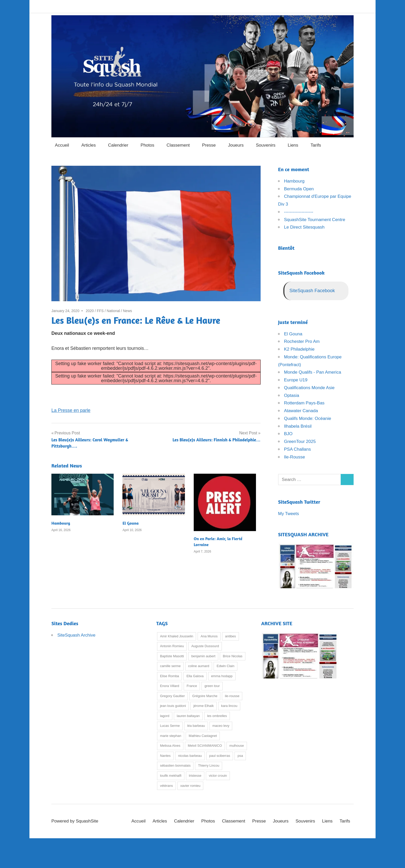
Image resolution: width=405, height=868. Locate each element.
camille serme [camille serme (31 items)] (170, 666)
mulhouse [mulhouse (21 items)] (237, 746)
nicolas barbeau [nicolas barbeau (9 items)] (190, 756)
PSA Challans (298, 449)
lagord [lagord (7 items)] (165, 716)
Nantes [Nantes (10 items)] (165, 756)
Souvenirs (266, 145)
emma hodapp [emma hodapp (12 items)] (222, 676)
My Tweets (289, 514)
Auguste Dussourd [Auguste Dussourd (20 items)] (205, 646)
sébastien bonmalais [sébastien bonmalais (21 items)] (175, 765)
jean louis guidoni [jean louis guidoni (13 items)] (173, 706)
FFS (100, 311)
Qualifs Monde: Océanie (308, 418)
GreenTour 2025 (300, 441)
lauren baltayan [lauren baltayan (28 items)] (188, 716)
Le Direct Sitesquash (304, 227)
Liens (293, 145)
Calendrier (118, 145)
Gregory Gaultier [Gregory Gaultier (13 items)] (172, 696)
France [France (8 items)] (192, 686)
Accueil (62, 145)
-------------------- (299, 212)
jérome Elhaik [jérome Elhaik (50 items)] (204, 706)
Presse (209, 145)
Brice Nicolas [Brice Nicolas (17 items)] (233, 656)
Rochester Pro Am (302, 341)
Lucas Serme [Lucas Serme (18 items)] (170, 726)
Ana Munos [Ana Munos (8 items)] (209, 636)
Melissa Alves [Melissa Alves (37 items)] (170, 746)
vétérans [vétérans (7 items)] (166, 786)
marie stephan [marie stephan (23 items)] (170, 736)
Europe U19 (296, 380)
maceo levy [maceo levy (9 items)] (221, 726)
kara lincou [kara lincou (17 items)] (229, 706)
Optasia (292, 395)
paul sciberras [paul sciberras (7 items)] (220, 756)
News (127, 311)
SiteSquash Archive (76, 635)
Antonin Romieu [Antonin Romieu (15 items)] (172, 646)
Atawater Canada (301, 411)
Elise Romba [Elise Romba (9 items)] (169, 676)
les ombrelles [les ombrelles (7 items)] (217, 716)
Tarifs (316, 145)
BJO (288, 434)
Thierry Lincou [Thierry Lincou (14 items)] (209, 765)
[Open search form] (347, 144)
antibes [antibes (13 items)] (230, 636)
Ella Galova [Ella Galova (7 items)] (195, 676)
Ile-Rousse (295, 457)
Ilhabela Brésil (298, 426)
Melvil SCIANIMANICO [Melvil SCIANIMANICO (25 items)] (205, 746)
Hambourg (61, 523)
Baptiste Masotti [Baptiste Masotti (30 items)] (172, 656)
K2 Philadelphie (299, 349)
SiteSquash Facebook (301, 273)
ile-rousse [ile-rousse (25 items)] (232, 696)
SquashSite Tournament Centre (315, 220)
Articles (89, 145)
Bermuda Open (299, 189)
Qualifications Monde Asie (309, 388)
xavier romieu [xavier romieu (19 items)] (190, 786)
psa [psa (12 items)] (240, 756)
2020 (90, 311)
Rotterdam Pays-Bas (304, 403)
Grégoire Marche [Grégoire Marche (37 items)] (205, 696)
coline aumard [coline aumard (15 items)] (199, 666)
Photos (147, 145)
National (113, 311)
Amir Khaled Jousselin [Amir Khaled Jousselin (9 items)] (177, 636)
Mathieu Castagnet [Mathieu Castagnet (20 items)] (203, 736)
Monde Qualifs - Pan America (313, 372)
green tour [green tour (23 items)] (212, 686)
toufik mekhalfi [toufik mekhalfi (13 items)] (171, 776)
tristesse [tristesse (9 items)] (195, 776)
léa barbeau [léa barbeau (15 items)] (196, 726)
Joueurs (236, 145)
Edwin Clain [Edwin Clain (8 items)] (226, 666)
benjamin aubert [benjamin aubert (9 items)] (203, 656)
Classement (178, 145)
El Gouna (130, 523)
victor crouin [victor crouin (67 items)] (218, 776)
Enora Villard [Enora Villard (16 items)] (169, 686)
